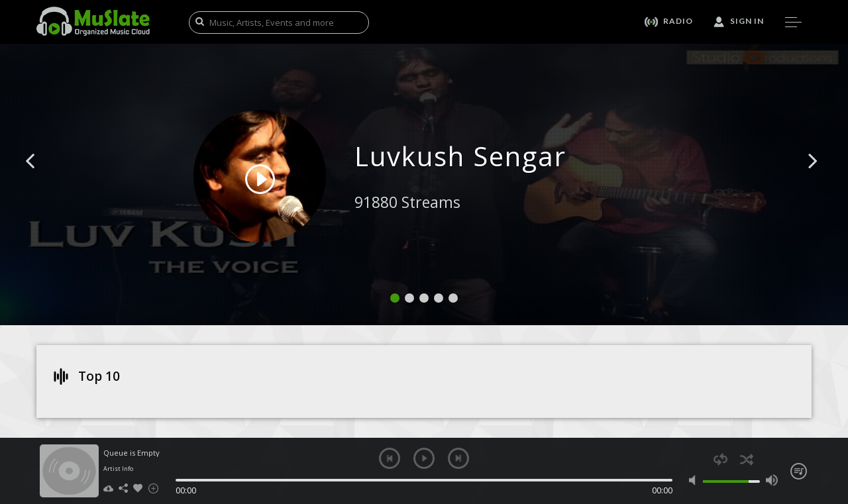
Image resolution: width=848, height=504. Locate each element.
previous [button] (390, 458)
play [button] (424, 458)
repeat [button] (720, 459)
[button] (45, 181)
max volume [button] (771, 480)
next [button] (458, 458)
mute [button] (695, 480)
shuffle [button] (746, 459)
